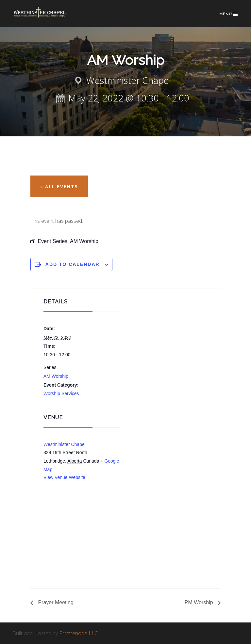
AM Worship (56, 376)
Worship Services (61, 393)
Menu (229, 14)
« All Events (59, 186)
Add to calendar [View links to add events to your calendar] (73, 264)
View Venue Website (64, 477)
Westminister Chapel (65, 444)
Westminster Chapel (45, 17)
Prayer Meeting (55, 602)
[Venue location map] (78, 523)
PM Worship (200, 602)
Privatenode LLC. (79, 633)
